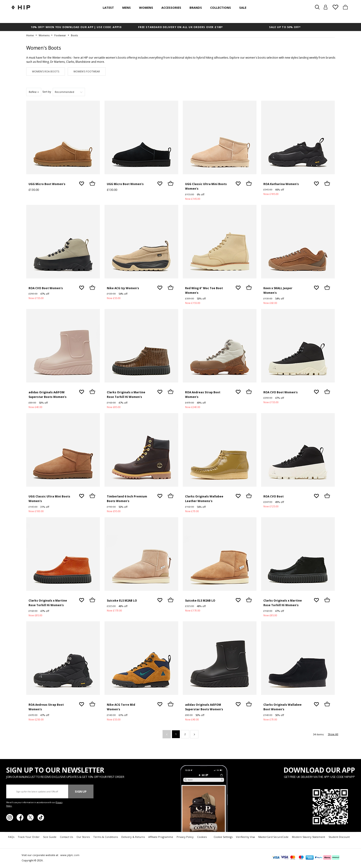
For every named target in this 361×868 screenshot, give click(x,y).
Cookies (202, 837)
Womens (146, 8)
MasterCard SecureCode (273, 837)
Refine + (34, 92)
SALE (243, 8)
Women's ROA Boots (46, 71)
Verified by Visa (245, 837)
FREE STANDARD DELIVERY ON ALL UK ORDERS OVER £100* (180, 27)
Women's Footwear (87, 71)
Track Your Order (29, 837)
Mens (127, 8)
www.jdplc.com (70, 855)
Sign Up (81, 791)
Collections (221, 8)
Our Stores (83, 837)
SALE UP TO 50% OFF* (285, 27)
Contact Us (66, 837)
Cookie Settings (223, 837)
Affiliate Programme (161, 837)
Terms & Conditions (106, 837)
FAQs (11, 837)
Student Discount (339, 837)
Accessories (171, 8)
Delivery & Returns (133, 837)
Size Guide (50, 837)
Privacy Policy (185, 837)
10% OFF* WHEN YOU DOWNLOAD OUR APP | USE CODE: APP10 (76, 27)
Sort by (47, 92)
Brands (196, 8)
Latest (108, 8)
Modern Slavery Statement (309, 837)
